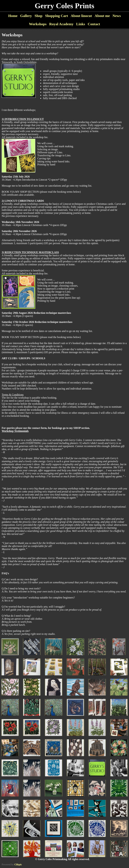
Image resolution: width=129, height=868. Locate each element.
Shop (39, 16)
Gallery (26, 16)
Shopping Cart (56, 16)
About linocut (81, 16)
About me (102, 16)
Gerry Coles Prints (64, 6)
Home (13, 16)
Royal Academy (61, 24)
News (117, 16)
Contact (94, 24)
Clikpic (18, 864)
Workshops (38, 24)
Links (81, 24)
